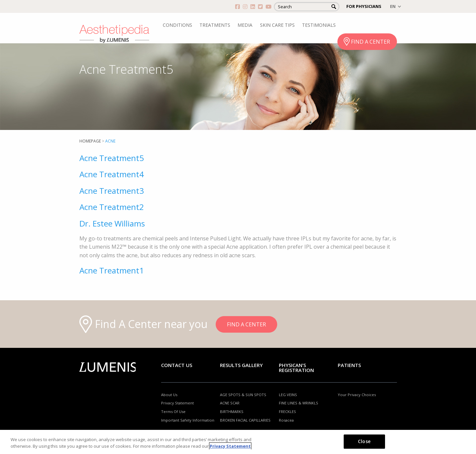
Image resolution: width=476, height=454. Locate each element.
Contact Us (177, 365)
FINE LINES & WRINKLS (299, 403)
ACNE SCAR (230, 403)
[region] (238, 442)
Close (364, 441)
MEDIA (245, 25)
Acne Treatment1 (112, 270)
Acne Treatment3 (112, 191)
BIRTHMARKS (232, 412)
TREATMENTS (215, 25)
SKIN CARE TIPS (277, 25)
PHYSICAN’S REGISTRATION (296, 368)
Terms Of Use (173, 412)
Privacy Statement (177, 403)
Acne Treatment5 (112, 158)
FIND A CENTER (370, 42)
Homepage (90, 141)
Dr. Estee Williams (112, 223)
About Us (169, 395)
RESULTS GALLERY (241, 365)
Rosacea (286, 420)
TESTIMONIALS (319, 25)
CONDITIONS (177, 25)
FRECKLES (287, 412)
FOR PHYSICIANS (364, 6)
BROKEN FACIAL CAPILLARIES (245, 420)
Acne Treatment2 (112, 207)
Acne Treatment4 (112, 174)
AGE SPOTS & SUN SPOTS (243, 395)
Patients (349, 365)
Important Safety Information (188, 420)
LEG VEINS (288, 395)
